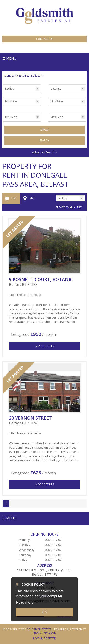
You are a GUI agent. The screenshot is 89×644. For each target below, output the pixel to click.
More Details (45, 346)
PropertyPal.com (44, 633)
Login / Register (44, 638)
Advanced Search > (44, 152)
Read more (25, 602)
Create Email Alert (68, 207)
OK (45, 612)
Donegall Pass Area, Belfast (24, 76)
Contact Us (45, 39)
